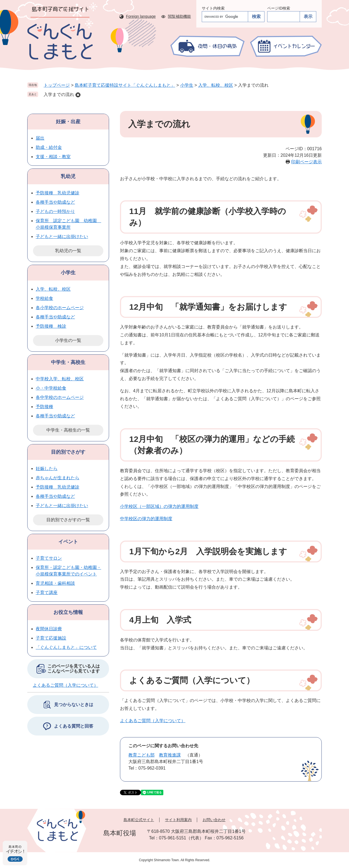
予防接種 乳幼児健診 (58, 193)
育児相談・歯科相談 (55, 583)
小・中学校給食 (51, 388)
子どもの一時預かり (55, 211)
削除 (78, 95)
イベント (68, 542)
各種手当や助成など (55, 202)
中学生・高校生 (68, 362)
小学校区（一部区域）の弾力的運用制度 (159, 506)
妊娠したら (47, 468)
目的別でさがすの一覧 (68, 520)
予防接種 (44, 407)
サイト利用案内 (178, 820)
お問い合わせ (214, 820)
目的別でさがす (68, 452)
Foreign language (141, 16)
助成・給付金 (49, 147)
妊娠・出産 (68, 122)
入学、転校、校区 (216, 85)
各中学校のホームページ (60, 397)
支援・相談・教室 (53, 157)
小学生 (187, 85)
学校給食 (44, 298)
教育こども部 (142, 755)
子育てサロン (49, 558)
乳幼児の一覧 (68, 251)
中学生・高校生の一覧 (68, 430)
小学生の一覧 (68, 340)
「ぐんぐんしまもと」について (66, 647)
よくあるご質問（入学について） (153, 721)
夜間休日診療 (49, 629)
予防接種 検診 (51, 326)
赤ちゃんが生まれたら (58, 478)
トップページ (57, 85)
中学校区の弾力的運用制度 (146, 519)
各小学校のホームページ (60, 308)
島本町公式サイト (139, 820)
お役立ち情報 (68, 612)
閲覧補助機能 (179, 16)
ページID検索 (279, 8)
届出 (40, 138)
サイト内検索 (213, 8)
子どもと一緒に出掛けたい (62, 236)
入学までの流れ (59, 94)
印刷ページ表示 (306, 162)
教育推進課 (170, 755)
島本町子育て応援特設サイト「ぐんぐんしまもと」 (125, 85)
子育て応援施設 (51, 638)
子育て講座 (47, 593)
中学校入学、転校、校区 (60, 379)
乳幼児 (68, 176)
